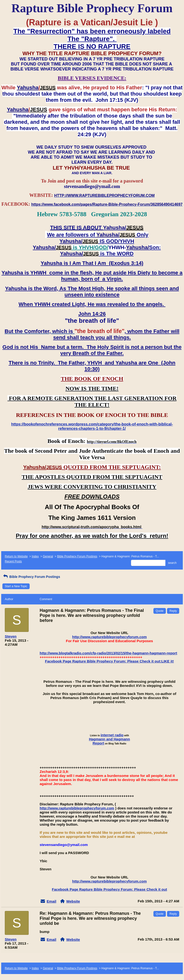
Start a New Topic (16, 586)
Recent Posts (13, 561)
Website (73, 901)
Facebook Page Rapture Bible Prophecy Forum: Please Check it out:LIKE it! (109, 661)
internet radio (112, 735)
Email (51, 901)
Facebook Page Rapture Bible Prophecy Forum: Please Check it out (109, 889)
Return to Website (16, 556)
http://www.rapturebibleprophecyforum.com (109, 637)
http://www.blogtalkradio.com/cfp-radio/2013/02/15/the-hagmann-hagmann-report (108, 653)
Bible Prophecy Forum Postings (77, 556)
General (48, 556)
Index (35, 556)
